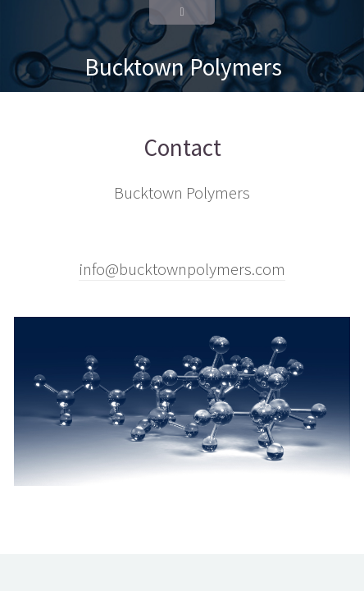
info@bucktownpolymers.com (182, 269)
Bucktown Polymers (183, 67)
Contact (182, 147)
